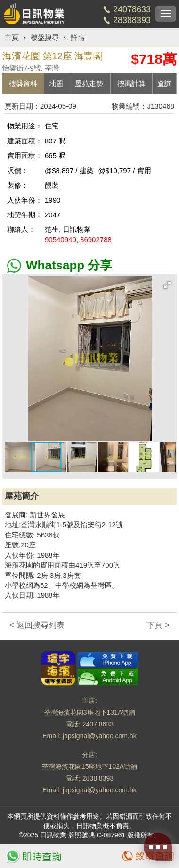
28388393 (132, 20)
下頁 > (158, 625)
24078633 (132, 9)
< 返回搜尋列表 (37, 625)
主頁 (12, 37)
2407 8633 (98, 724)
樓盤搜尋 (45, 37)
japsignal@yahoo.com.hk (100, 736)
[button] (167, 285)
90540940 (61, 240)
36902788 (96, 240)
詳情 (78, 37)
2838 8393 (98, 778)
